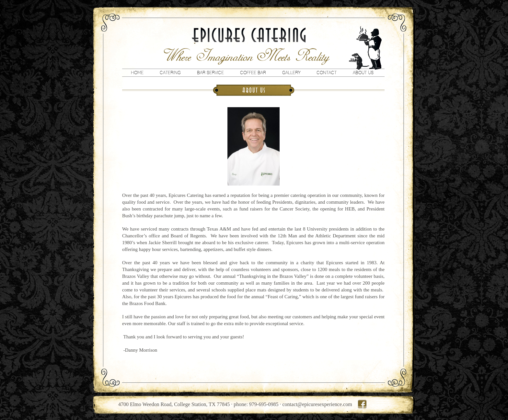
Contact (327, 73)
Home (137, 73)
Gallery (291, 73)
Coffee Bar (253, 73)
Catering (170, 73)
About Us (363, 73)
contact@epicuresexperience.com (317, 404)
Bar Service (210, 73)
